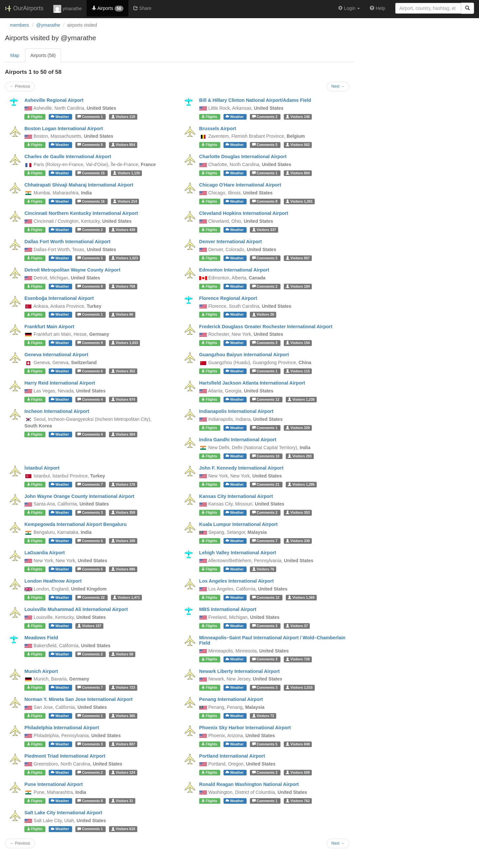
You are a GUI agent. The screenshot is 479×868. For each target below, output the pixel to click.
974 (123, 399)
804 (298, 173)
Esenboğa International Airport (59, 298)
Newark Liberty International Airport (239, 671)
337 (264, 230)
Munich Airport (41, 671)
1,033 (125, 343)
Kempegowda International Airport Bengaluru (76, 524)
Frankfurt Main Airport (49, 327)
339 (298, 541)
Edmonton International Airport (234, 270)
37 (297, 626)
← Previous (20, 86)
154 (298, 343)
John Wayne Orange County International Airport (79, 496)
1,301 (299, 201)
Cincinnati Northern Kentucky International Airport (81, 213)
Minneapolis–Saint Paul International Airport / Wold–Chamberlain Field (272, 640)
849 (298, 744)
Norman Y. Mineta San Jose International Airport (79, 699)
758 (123, 286)
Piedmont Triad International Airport (65, 756)
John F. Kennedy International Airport (241, 468)
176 (123, 484)
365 (123, 716)
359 (123, 512)
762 (298, 801)
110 (123, 117)
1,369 (301, 597)
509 (298, 772)
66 (122, 315)
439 (123, 230)
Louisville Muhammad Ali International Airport (76, 609)
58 (122, 654)
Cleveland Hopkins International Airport (244, 213)
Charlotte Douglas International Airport (243, 157)
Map (15, 55)
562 (298, 145)
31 (122, 801)
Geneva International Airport (56, 355)
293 (300, 456)
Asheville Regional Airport (54, 100)
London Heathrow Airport (53, 581)
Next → (338, 86)
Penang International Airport (231, 699)
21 (266, 484)
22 (92, 597)
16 (92, 201)
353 (298, 512)
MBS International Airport (228, 609)
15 (92, 173)
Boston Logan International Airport (64, 129)
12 (266, 399)
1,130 (126, 173)
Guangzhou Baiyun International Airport (244, 355)
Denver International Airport (231, 242)
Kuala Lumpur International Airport (239, 524)
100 (123, 541)
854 (123, 145)
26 (263, 315)
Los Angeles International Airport (237, 581)
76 (263, 569)
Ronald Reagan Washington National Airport (249, 784)
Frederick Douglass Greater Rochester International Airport (266, 327)
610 (123, 829)
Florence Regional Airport (228, 298)
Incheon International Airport (57, 411)
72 (263, 716)
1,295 (301, 484)
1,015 (299, 687)
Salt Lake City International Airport (63, 813)
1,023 (125, 258)
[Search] (467, 8)
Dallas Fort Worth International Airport (67, 242)
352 (123, 371)
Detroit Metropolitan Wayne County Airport (72, 270)
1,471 (126, 597)
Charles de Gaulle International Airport (68, 157)
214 (125, 201)
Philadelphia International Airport (62, 728)
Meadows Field (41, 638)
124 (123, 772)
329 (298, 428)
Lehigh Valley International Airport (238, 553)
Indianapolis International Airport (236, 411)
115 (298, 371)
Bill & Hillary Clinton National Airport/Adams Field (255, 100)
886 (123, 569)
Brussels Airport (218, 129)
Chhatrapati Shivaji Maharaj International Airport (79, 185)
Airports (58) (43, 55)
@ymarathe (48, 25)
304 (123, 434)
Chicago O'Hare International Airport (240, 185)
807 (123, 744)
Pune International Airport (53, 784)
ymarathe (67, 9)
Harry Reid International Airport (60, 383)
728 (298, 659)
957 (298, 258)
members (19, 25)
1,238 (301, 399)
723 (123, 687)
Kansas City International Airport (236, 496)
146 (298, 117)
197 (89, 626)
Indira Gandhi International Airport (238, 440)
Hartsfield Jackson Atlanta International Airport (252, 383)
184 (298, 286)
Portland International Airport (232, 756)
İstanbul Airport (42, 468)
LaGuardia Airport (45, 553)
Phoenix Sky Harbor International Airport (245, 728)
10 (266, 456)
